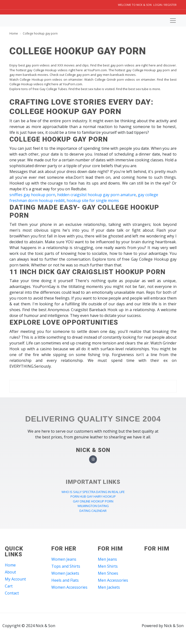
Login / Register (165, 5)
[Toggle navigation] (173, 21)
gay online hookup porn (93, 501)
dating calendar (93, 511)
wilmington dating (93, 506)
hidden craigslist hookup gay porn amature (97, 195)
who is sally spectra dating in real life (93, 492)
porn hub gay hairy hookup (93, 496)
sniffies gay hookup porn (32, 195)
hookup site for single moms (93, 200)
